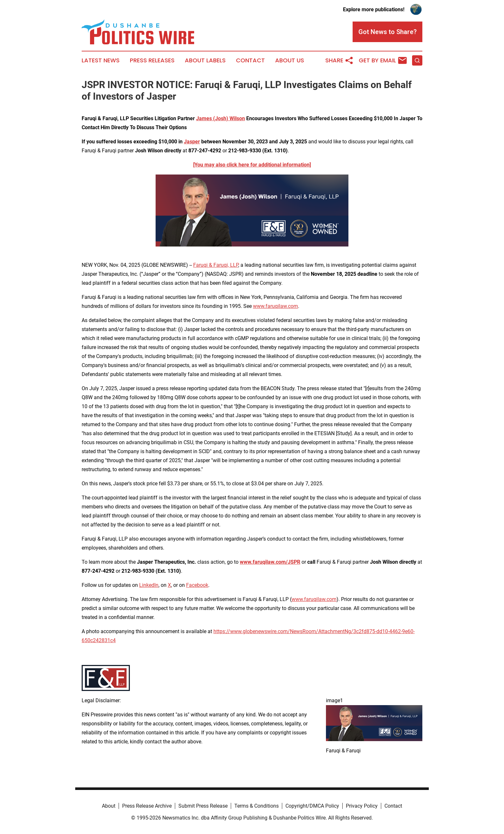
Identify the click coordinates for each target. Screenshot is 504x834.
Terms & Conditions (256, 806)
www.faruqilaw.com (275, 306)
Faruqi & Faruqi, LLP (216, 265)
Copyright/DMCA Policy (312, 806)
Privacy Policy (362, 806)
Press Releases (152, 60)
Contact (250, 60)
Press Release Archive (147, 806)
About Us (290, 60)
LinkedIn (149, 585)
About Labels (205, 60)
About (109, 806)
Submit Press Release (203, 806)
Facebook (197, 585)
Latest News (101, 60)
